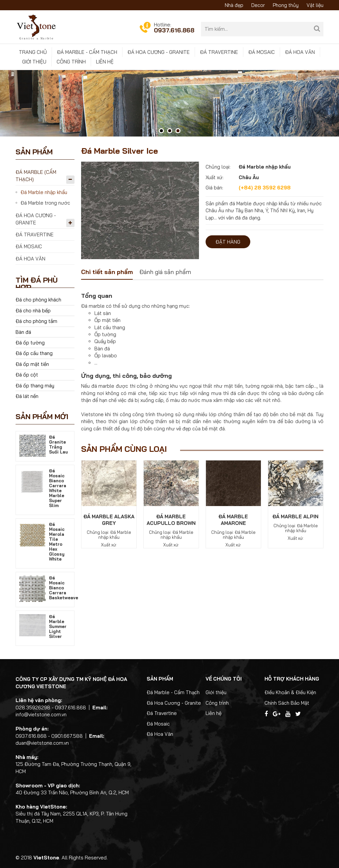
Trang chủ (33, 52)
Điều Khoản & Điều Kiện (290, 692)
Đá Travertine (219, 52)
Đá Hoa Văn (300, 52)
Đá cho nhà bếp (33, 311)
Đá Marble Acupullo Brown (171, 520)
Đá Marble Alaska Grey (109, 520)
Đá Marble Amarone (233, 520)
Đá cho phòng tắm (36, 321)
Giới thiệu (34, 62)
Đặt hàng (228, 242)
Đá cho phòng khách (38, 300)
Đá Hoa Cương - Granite (159, 52)
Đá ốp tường (30, 343)
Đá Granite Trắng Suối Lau (58, 444)
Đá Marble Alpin (295, 516)
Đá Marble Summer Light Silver (58, 626)
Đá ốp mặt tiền (32, 364)
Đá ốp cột (27, 375)
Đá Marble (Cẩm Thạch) (36, 176)
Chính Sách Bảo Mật (287, 703)
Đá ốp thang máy (35, 386)
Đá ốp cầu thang (34, 353)
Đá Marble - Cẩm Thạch (87, 52)
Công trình (71, 62)
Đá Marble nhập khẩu (44, 192)
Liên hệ (105, 62)
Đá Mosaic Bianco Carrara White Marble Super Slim (58, 488)
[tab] (107, 273)
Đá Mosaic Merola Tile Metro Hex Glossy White (57, 542)
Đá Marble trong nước (45, 203)
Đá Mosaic (262, 52)
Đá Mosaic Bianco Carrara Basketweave (64, 588)
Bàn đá (23, 332)
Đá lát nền (27, 396)
